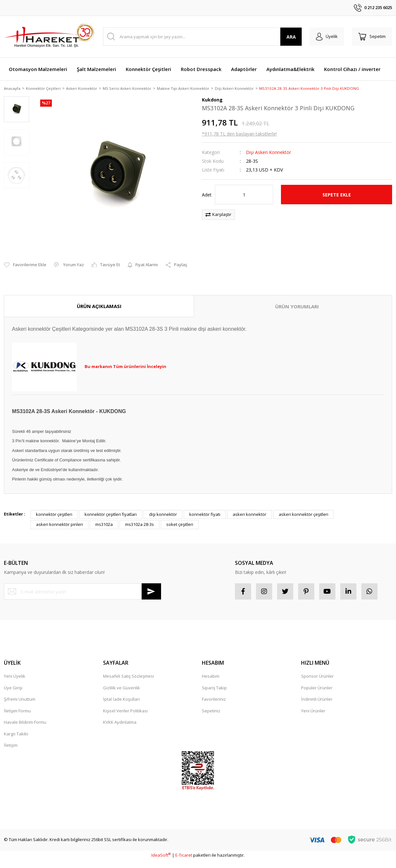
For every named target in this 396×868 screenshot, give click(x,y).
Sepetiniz (211, 703)
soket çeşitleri (180, 517)
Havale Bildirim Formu (25, 715)
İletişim (11, 738)
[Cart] (372, 37)
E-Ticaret (184, 848)
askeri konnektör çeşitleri (303, 506)
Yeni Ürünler (313, 703)
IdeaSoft (161, 848)
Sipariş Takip (214, 680)
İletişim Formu (17, 703)
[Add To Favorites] (25, 257)
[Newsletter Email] (82, 584)
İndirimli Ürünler (317, 692)
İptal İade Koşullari (121, 692)
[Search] (203, 37)
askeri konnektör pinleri (59, 517)
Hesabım (211, 669)
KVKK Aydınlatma (120, 715)
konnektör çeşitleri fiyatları (111, 506)
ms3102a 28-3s (140, 517)
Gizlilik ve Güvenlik (122, 680)
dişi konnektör (163, 506)
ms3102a (104, 517)
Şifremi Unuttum (20, 692)
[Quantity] (244, 195)
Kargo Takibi (16, 726)
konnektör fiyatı (205, 506)
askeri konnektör (250, 506)
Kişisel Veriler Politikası (125, 703)
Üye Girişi (13, 680)
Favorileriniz (214, 692)
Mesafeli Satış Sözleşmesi (128, 669)
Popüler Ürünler (317, 680)
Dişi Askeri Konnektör (268, 153)
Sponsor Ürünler (317, 669)
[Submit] (151, 584)
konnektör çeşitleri (54, 506)
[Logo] (49, 37)
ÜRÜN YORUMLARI (297, 299)
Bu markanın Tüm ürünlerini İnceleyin (125, 359)
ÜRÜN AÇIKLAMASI (99, 298)
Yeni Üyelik (15, 669)
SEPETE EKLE (337, 195)
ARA (291, 37)
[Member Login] (327, 37)
